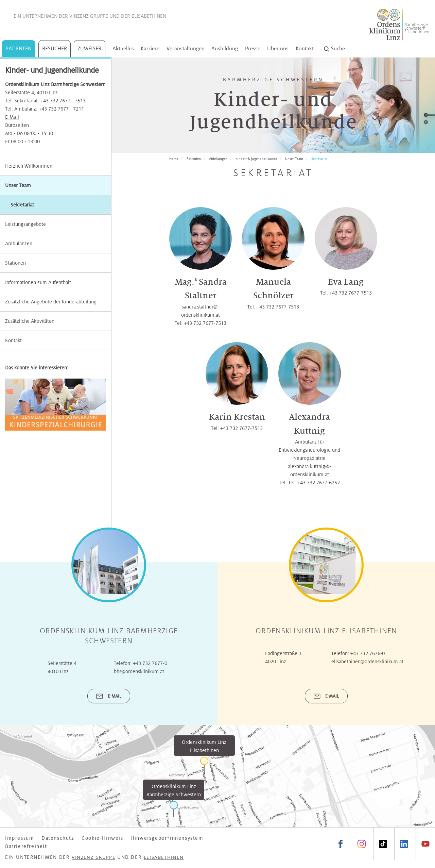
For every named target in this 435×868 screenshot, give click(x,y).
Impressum (20, 838)
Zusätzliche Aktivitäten (30, 321)
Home (174, 159)
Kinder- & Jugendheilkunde (256, 159)
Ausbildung (225, 48)
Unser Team (18, 185)
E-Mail (12, 117)
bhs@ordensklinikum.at (139, 671)
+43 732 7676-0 (368, 653)
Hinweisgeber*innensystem (167, 838)
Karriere (150, 48)
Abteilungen (218, 159)
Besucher (55, 48)
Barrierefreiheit (26, 846)
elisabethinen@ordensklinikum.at (367, 662)
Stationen (15, 263)
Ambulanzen (19, 244)
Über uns (278, 48)
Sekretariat (319, 159)
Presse (253, 48)
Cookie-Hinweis (102, 838)
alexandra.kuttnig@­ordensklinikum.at (309, 470)
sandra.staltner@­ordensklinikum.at (201, 311)
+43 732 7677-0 (150, 663)
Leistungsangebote (25, 224)
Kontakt (305, 48)
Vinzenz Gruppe (89, 16)
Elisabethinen (149, 16)
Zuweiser (90, 48)
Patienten (19, 48)
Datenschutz (58, 838)
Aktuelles (123, 48)
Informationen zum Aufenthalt (38, 282)
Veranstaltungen (186, 48)
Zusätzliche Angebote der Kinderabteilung (51, 302)
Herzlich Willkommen (29, 166)
